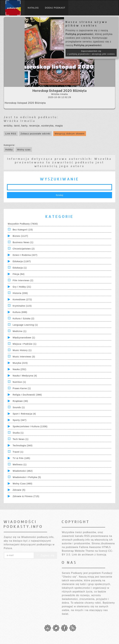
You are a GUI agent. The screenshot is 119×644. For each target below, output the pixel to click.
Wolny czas (24, 150)
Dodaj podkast (55, 8)
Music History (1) (22, 350)
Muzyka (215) (20, 363)
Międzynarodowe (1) (24, 338)
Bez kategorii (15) (23, 230)
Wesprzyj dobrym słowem (70, 134)
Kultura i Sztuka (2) (24, 319)
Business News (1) (23, 242)
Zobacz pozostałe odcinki (35, 134)
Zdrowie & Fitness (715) (26, 496)
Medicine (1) (20, 331)
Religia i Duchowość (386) (27, 395)
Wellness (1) (20, 465)
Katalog (33, 8)
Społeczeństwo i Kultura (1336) (30, 426)
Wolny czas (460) (23, 484)
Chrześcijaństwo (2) (24, 249)
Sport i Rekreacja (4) (24, 414)
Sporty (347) (20, 420)
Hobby (9, 150)
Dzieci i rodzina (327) (25, 255)
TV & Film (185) (21, 458)
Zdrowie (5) (19, 490)
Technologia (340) (23, 445)
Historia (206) (20, 293)
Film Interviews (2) (23, 280)
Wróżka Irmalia (20, 121)
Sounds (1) (19, 407)
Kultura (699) (20, 312)
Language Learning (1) (25, 325)
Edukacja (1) (20, 268)
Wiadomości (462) (23, 471)
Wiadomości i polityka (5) (27, 477)
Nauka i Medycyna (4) (25, 376)
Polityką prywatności (79, 34)
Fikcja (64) (19, 274)
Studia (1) (18, 433)
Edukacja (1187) (22, 261)
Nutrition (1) (19, 382)
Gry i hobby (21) (22, 287)
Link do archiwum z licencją (89, 555)
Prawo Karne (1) (22, 388)
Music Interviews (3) (24, 357)
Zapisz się (45, 555)
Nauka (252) (20, 369)
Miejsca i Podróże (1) (25, 344)
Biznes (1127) (20, 236)
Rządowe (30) (20, 401)
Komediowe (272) (22, 299)
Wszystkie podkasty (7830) (23, 224)
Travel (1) (18, 452)
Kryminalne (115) (22, 306)
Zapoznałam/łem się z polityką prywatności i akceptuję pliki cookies (91, 53)
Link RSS (11, 134)
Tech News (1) (21, 439)
